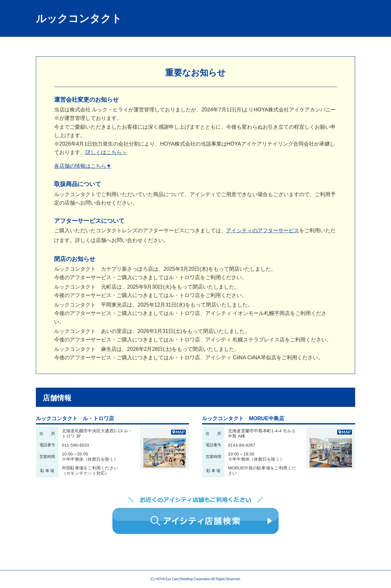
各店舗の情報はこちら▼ (83, 166)
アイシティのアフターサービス (263, 230)
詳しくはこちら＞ (106, 152)
